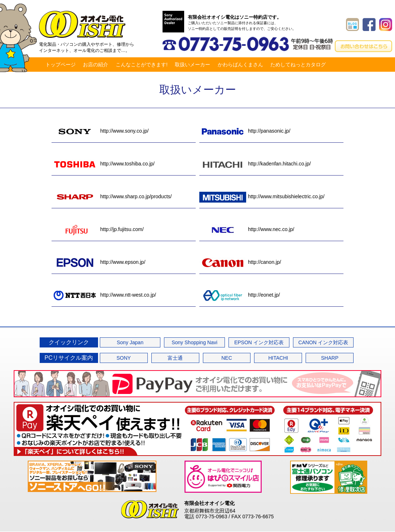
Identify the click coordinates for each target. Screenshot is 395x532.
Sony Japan (130, 342)
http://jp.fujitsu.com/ (98, 229)
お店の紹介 (96, 65)
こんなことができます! (142, 65)
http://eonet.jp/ (240, 295)
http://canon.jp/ (240, 262)
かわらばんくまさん (240, 65)
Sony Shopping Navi (194, 342)
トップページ (61, 65)
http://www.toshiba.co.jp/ (103, 164)
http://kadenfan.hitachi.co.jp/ (255, 164)
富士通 (175, 358)
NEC (227, 358)
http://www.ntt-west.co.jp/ (104, 295)
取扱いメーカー (192, 65)
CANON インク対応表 (323, 342)
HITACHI (278, 358)
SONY (124, 358)
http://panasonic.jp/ (245, 131)
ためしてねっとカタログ (298, 65)
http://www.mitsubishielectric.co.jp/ (262, 196)
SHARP (330, 358)
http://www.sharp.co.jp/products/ (112, 196)
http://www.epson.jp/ (98, 262)
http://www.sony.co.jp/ (100, 131)
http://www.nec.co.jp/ (247, 229)
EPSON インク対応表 (259, 342)
